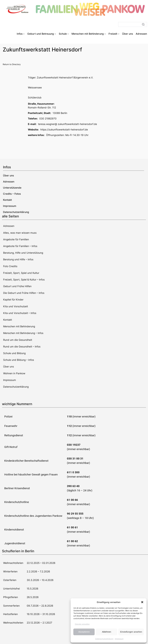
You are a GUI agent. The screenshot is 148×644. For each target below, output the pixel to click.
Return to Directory (12, 64)
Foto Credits (10, 266)
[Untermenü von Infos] (24, 34)
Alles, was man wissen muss (20, 233)
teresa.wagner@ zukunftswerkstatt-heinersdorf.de (67, 124)
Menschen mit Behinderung (19, 326)
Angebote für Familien (16, 239)
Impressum (119, 639)
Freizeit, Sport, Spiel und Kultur (21, 273)
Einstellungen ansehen (131, 632)
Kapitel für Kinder (13, 300)
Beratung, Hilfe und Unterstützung (23, 253)
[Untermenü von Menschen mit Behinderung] (105, 34)
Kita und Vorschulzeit (16, 306)
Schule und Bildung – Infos (19, 360)
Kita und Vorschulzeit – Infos (20, 313)
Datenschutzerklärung (104, 639)
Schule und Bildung (14, 353)
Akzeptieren (84, 632)
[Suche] (133, 24)
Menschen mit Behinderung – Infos (23, 333)
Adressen (9, 226)
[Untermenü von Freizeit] (119, 34)
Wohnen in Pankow (14, 373)
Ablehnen (106, 632)
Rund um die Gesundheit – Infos (22, 347)
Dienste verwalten (82, 624)
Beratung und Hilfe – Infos (18, 259)
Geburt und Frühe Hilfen (17, 286)
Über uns (9, 367)
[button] (142, 602)
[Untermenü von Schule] (68, 34)
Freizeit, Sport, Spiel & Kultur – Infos (24, 280)
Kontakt (8, 320)
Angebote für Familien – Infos (20, 246)
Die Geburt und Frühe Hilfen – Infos (24, 293)
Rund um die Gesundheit (18, 340)
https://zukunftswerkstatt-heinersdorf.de (64, 130)
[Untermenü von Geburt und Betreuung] (55, 34)
